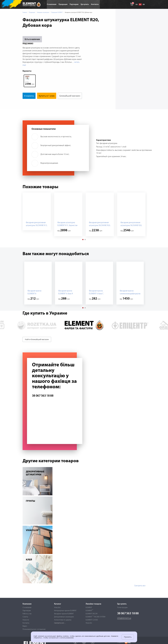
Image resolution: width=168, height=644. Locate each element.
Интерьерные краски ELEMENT (65, 611)
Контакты (26, 623)
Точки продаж (122, 608)
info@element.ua (124, 618)
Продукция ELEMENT (57, 12)
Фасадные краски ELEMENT (64, 614)
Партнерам (27, 611)
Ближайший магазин (35, 102)
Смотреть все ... (60, 623)
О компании (27, 608)
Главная (25, 12)
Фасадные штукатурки (43, 12)
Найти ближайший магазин (37, 346)
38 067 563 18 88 (43, 402)
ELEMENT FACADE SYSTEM (95, 617)
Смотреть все (140, 592)
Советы (25, 617)
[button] (83, 246)
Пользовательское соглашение (34, 629)
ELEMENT (89, 608)
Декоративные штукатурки (64, 617)
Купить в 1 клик (47, 96)
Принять (128, 637)
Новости (26, 620)
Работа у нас (27, 614)
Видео (25, 626)
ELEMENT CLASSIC (92, 620)
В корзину (29, 96)
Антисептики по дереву (63, 620)
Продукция (32, 12)
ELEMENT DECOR (92, 614)
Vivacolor (57, 608)
